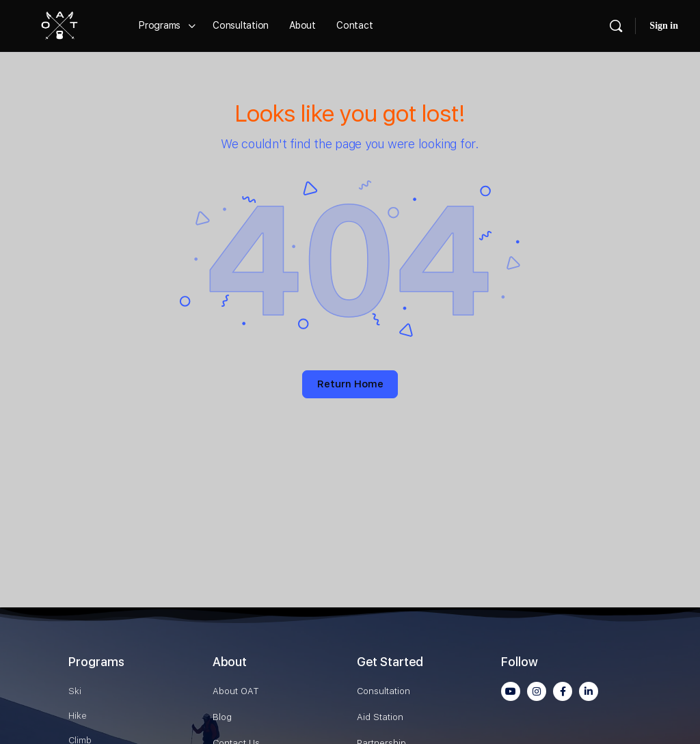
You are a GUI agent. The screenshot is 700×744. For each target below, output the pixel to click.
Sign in (664, 26)
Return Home (350, 384)
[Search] (616, 26)
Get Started (390, 662)
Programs (96, 662)
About (230, 662)
